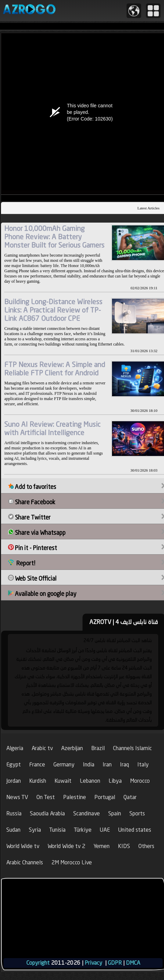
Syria (35, 830)
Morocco (140, 781)
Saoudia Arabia (47, 813)
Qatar (130, 797)
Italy (143, 765)
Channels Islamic (132, 748)
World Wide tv (23, 846)
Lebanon (90, 781)
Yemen (102, 846)
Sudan (13, 830)
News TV (17, 797)
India (89, 765)
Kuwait (63, 781)
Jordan (14, 781)
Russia (14, 813)
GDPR (115, 963)
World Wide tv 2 (66, 846)
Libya (115, 781)
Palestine (75, 797)
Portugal (105, 797)
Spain (115, 813)
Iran (107, 765)
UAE (105, 830)
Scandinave (87, 813)
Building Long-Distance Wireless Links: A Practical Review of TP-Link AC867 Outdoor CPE (53, 310)
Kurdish (38, 781)
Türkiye (83, 830)
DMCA (133, 963)
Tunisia (57, 830)
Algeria (15, 748)
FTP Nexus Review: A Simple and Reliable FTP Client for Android (55, 369)
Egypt (14, 765)
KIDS (124, 846)
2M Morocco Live (72, 862)
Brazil (98, 748)
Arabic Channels (25, 862)
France (37, 765)
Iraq (124, 765)
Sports (137, 813)
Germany (64, 765)
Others (146, 846)
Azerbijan (72, 748)
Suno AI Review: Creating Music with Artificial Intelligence (52, 428)
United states (135, 830)
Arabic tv (42, 748)
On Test (46, 797)
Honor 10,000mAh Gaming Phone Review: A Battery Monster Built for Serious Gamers (54, 237)
